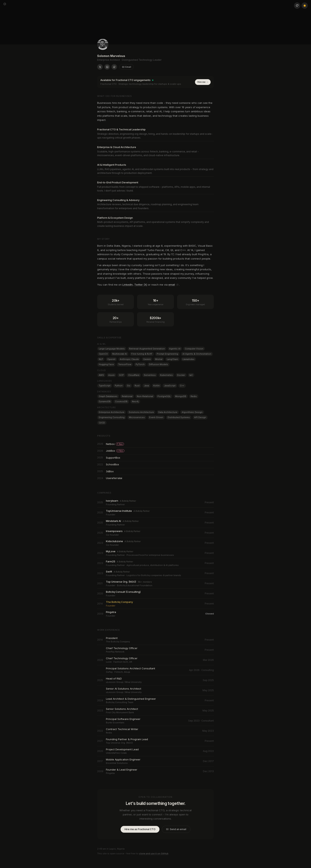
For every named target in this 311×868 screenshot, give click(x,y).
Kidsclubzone (114, 541)
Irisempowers (114, 531)
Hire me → (203, 82)
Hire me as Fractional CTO (140, 829)
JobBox (115, 451)
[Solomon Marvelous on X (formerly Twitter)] (100, 67)
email (172, 285)
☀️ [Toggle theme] (305, 5)
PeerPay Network (114, 652)
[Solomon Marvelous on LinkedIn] (107, 67)
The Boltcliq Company (117, 642)
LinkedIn (128, 285)
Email (127, 67)
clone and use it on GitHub (154, 854)
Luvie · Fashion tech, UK (117, 662)
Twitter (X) (141, 285)
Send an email (176, 829)
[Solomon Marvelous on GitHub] (114, 67)
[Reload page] (297, 6)
